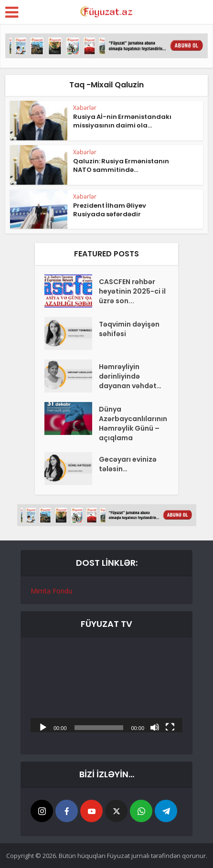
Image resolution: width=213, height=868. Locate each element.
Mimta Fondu (51, 591)
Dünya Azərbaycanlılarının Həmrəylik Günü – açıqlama (133, 423)
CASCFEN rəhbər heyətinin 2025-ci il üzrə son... (132, 291)
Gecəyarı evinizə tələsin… (128, 464)
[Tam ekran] (170, 727)
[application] (106, 690)
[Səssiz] (155, 727)
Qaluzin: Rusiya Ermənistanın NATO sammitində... (121, 165)
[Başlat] (43, 727)
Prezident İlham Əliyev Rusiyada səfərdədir (110, 210)
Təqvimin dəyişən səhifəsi (129, 329)
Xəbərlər (85, 108)
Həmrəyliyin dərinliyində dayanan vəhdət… (130, 376)
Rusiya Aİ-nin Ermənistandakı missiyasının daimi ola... (122, 121)
